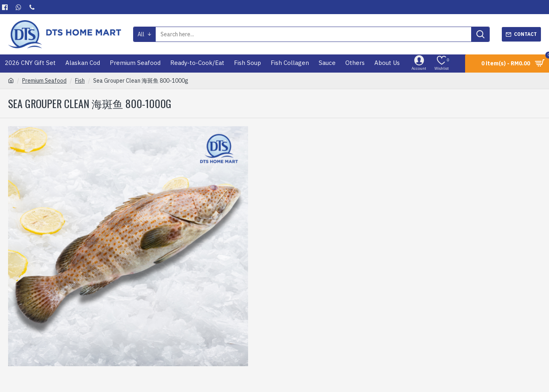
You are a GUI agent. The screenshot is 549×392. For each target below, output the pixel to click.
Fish (80, 81)
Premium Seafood (44, 81)
